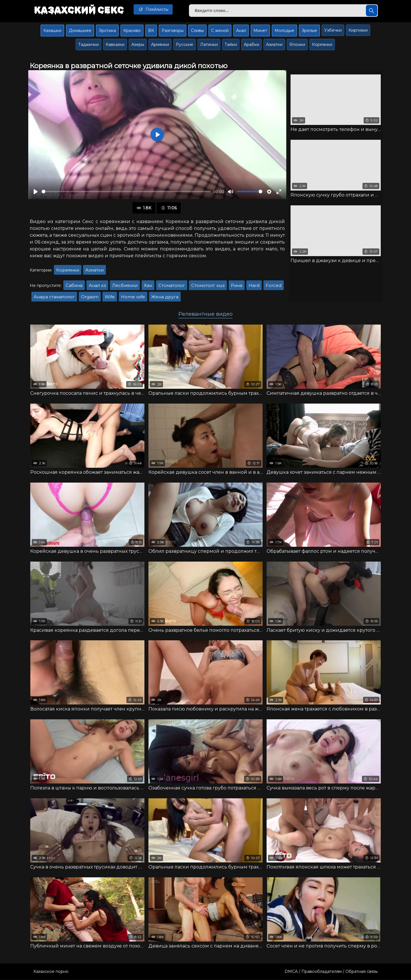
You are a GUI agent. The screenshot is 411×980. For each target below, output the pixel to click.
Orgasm (90, 297)
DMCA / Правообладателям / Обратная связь (331, 972)
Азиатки (274, 44)
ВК (151, 31)
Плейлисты (154, 9)
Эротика (107, 31)
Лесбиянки (125, 285)
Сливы (197, 31)
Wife (110, 297)
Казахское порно (51, 972)
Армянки (160, 44)
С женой (220, 31)
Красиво (132, 31)
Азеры (138, 44)
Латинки (209, 44)
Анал (241, 31)
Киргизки (358, 30)
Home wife (133, 297)
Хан (148, 285)
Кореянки (322, 44)
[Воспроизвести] (36, 192)
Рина (237, 285)
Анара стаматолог (54, 297)
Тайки (231, 44)
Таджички (88, 44)
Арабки (251, 44)
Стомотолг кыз (208, 285)
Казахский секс (79, 10)
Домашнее (80, 31)
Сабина (74, 285)
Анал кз (97, 285)
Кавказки (115, 44)
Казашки (52, 31)
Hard (254, 285)
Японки (297, 44)
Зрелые (309, 31)
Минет (260, 31)
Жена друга (165, 297)
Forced (274, 285)
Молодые (284, 31)
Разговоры (173, 31)
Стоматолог (172, 285)
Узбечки (333, 30)
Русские (185, 44)
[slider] (126, 192)
